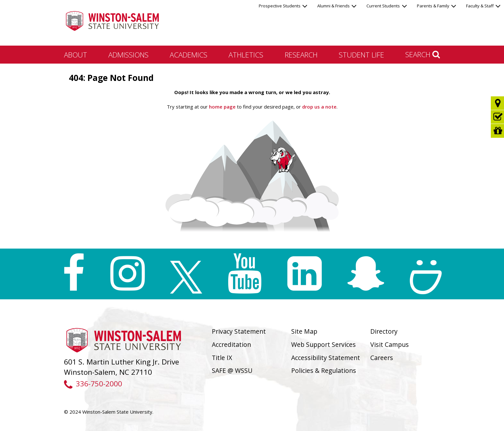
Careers (382, 358)
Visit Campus (390, 344)
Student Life (361, 55)
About (76, 55)
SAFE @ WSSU (232, 370)
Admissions (128, 55)
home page (222, 107)
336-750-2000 (93, 384)
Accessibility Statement (326, 358)
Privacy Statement (239, 331)
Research (301, 55)
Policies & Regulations (324, 370)
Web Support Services (324, 344)
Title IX (222, 358)
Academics (189, 55)
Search (423, 54)
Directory (384, 331)
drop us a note (319, 107)
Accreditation (231, 344)
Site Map (304, 331)
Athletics (246, 55)
